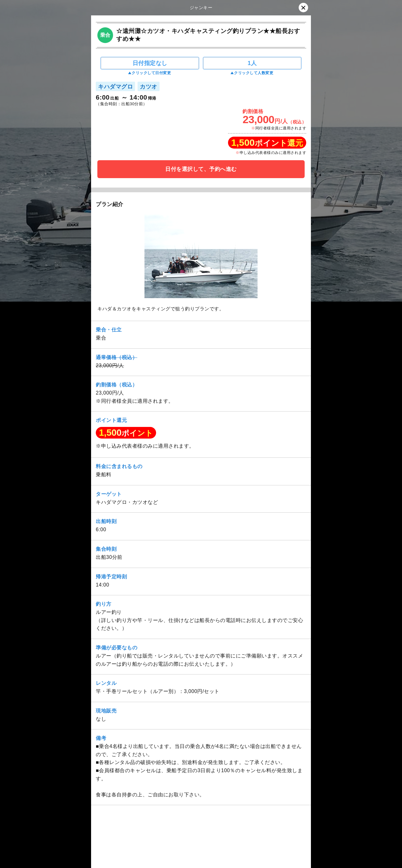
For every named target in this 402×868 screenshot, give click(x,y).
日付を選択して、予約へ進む (201, 169)
